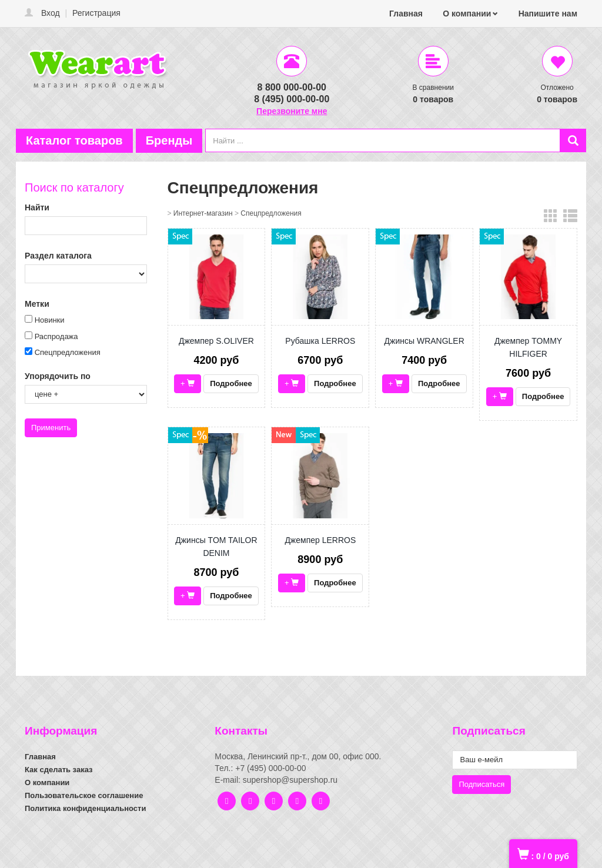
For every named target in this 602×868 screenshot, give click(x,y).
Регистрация (96, 13)
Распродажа (56, 336)
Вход (51, 13)
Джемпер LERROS (320, 540)
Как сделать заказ (59, 770)
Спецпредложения (68, 352)
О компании (467, 14)
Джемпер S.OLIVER (216, 341)
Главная (406, 14)
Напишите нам (548, 14)
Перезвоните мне (292, 111)
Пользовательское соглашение (84, 795)
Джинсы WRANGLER (424, 341)
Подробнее (231, 383)
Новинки (50, 320)
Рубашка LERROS (320, 341)
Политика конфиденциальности (85, 808)
